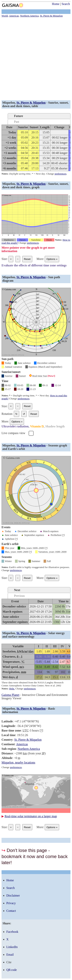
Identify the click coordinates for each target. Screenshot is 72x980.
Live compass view (13, 433)
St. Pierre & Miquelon (31, 103)
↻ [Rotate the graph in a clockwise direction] (16, 414)
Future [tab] (19, 116)
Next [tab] (17, 590)
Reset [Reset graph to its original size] (27, 259)
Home (56, 4)
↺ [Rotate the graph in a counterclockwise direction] (24, 414)
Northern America (29, 749)
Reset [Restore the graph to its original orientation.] (34, 414)
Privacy (11, 903)
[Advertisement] (36, 59)
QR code (12, 970)
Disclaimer (13, 895)
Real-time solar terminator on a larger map (31, 816)
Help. (12, 689)
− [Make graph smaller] (18, 259)
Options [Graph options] (52, 259)
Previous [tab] (19, 596)
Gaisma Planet (10, 695)
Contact (11, 911)
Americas (22, 744)
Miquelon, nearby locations (18, 762)
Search (66, 4)
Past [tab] (17, 122)
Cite (9, 962)
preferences (61, 174)
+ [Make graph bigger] (11, 259)
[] (63, 535)
